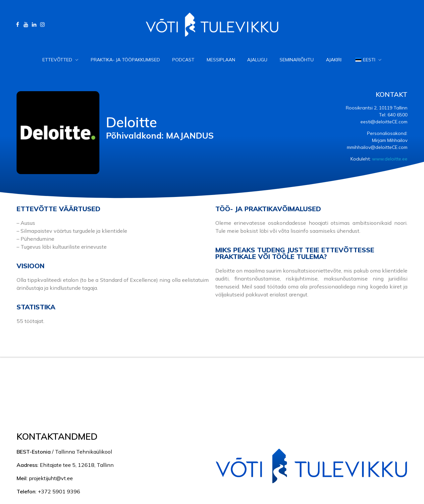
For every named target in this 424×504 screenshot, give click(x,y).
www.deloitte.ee (390, 159)
